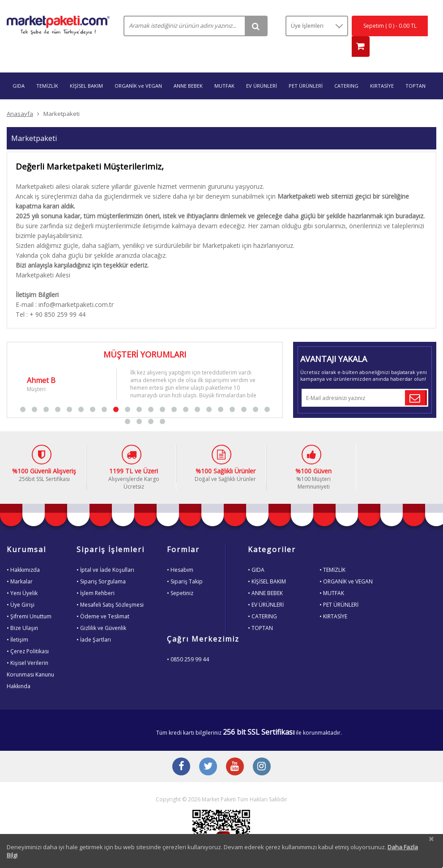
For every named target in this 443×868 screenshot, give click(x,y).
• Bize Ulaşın (22, 611)
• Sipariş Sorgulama (101, 564)
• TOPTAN (260, 611)
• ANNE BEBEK (265, 576)
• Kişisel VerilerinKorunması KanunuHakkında (30, 657)
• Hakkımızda (23, 552)
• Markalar (20, 564)
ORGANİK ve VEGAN (138, 68)
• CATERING (262, 599)
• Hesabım (180, 552)
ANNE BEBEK (188, 68)
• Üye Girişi (21, 587)
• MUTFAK (332, 576)
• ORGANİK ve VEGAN (346, 564)
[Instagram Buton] (262, 750)
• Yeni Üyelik (22, 576)
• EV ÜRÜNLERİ (266, 587)
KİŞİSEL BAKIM (86, 68)
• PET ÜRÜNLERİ (339, 587)
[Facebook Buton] (181, 750)
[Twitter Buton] (208, 750)
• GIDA (256, 552)
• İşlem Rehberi (96, 576)
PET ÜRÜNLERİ (306, 68)
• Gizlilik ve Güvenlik (101, 611)
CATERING (346, 68)
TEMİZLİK (47, 68)
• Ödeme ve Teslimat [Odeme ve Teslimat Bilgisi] (103, 599)
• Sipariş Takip (185, 564)
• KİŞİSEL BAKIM (267, 564)
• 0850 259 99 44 (188, 642)
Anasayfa (20, 96)
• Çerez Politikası (28, 634)
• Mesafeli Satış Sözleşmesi (110, 587)
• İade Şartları (94, 622)
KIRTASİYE (382, 68)
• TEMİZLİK (332, 552)
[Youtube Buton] (235, 750)
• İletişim (17, 622)
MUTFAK (224, 68)
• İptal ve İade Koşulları (105, 552)
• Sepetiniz (180, 576)
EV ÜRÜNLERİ (262, 68)
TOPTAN (415, 68)
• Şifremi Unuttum (29, 599)
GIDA (19, 68)
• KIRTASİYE (333, 599)
